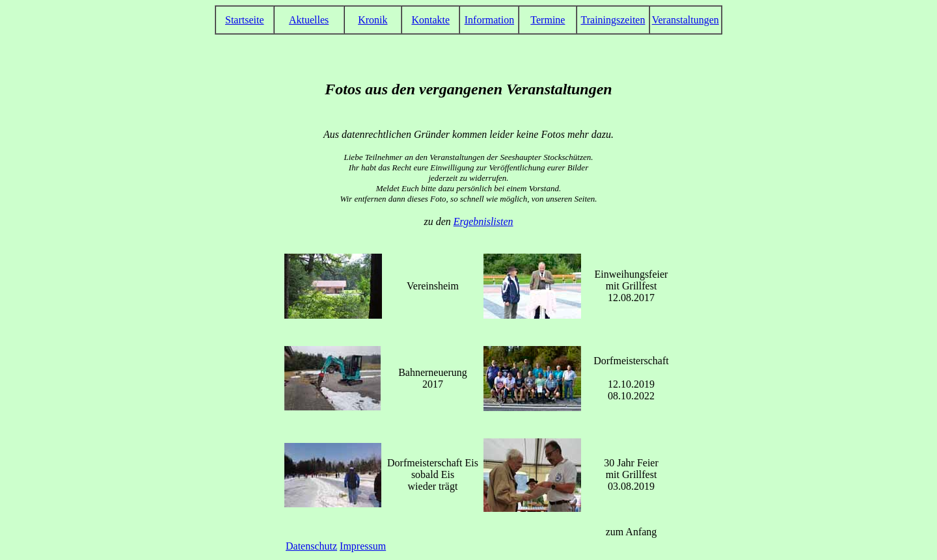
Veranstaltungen (686, 20)
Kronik (373, 20)
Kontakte (430, 20)
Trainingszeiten (613, 20)
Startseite (245, 20)
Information (489, 20)
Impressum (363, 546)
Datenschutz (311, 546)
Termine (548, 20)
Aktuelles (309, 20)
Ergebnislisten (483, 221)
